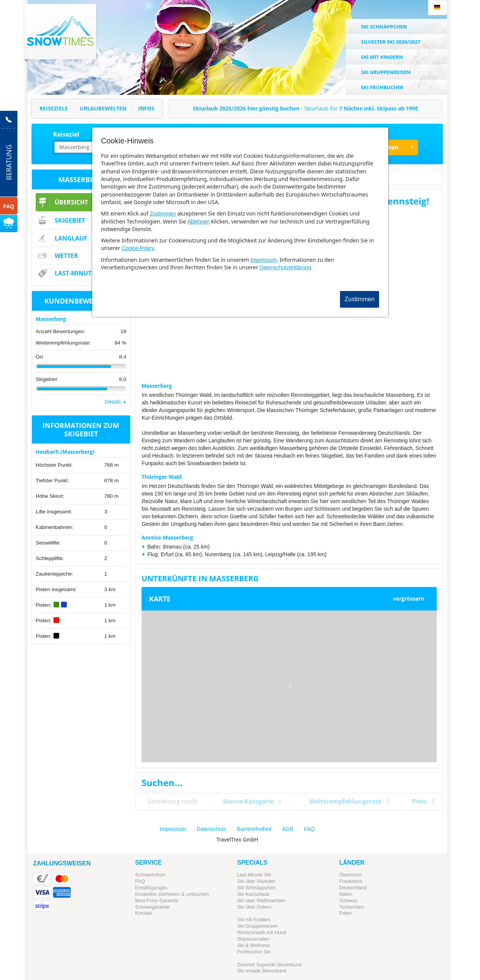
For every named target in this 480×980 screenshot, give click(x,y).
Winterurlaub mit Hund (262, 932)
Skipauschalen (253, 939)
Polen (345, 913)
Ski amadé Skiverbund (262, 971)
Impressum (264, 260)
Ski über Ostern (254, 907)
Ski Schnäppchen (256, 888)
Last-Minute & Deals (88, 273)
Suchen (388, 147)
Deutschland (353, 888)
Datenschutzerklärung (285, 267)
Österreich (351, 875)
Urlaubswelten (103, 108)
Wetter (66, 256)
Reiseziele (54, 108)
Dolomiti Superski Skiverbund (269, 965)
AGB (288, 829)
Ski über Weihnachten (261, 901)
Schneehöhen (150, 875)
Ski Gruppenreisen (258, 926)
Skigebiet (70, 220)
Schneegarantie (152, 907)
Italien (346, 894)
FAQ (309, 829)
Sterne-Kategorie (248, 801)
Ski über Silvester (256, 881)
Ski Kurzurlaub (253, 894)
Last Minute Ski (254, 875)
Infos (146, 108)
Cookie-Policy (138, 248)
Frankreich (351, 881)
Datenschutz (211, 829)
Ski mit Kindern (254, 919)
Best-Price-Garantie (157, 901)
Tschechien (352, 907)
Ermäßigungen (151, 888)
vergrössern (409, 599)
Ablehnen (199, 222)
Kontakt (143, 913)
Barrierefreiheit (254, 829)
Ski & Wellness (253, 945)
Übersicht (71, 202)
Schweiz (348, 901)
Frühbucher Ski (254, 952)
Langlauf (71, 238)
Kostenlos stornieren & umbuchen (172, 894)
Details (113, 402)
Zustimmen (163, 214)
